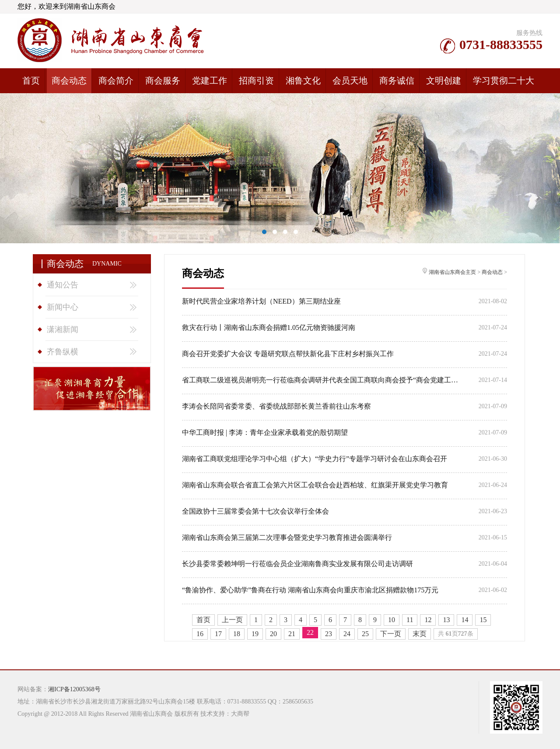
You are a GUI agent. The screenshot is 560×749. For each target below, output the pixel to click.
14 (465, 620)
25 (365, 634)
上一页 (232, 620)
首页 (203, 620)
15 (483, 620)
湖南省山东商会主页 (452, 272)
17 (218, 634)
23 (329, 634)
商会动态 (492, 272)
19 (255, 634)
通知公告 (63, 285)
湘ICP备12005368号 (74, 689)
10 (392, 620)
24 (347, 634)
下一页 (391, 634)
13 (446, 620)
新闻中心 (63, 307)
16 (200, 634)
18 (237, 634)
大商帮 (240, 714)
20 (273, 634)
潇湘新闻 (63, 329)
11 (410, 620)
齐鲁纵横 (63, 352)
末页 (420, 634)
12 (428, 620)
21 (292, 634)
